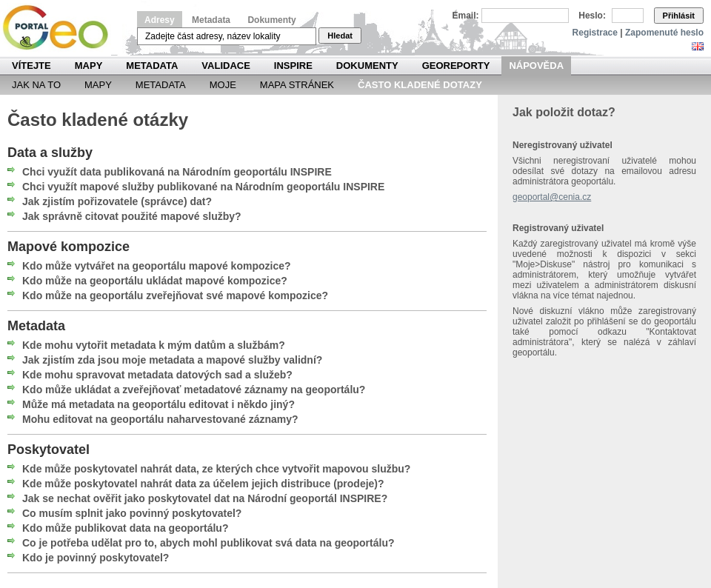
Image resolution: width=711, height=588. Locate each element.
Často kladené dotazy (420, 85)
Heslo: (592, 16)
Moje (223, 85)
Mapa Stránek (297, 85)
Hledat (340, 36)
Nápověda (536, 66)
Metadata (211, 20)
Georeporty (456, 66)
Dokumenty (271, 20)
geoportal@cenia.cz (552, 197)
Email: (466, 16)
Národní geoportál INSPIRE (61, 28)
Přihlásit (679, 16)
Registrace (595, 33)
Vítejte (31, 66)
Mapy (89, 66)
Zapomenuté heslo (664, 33)
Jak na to (36, 85)
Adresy (160, 20)
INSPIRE (293, 66)
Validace (226, 66)
